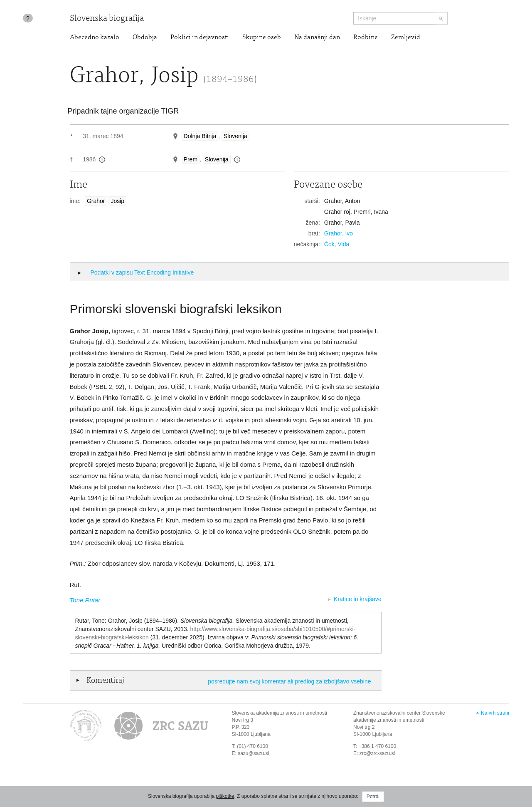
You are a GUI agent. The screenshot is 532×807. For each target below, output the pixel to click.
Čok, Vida (337, 244)
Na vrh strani (495, 713)
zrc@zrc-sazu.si (377, 753)
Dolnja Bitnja (200, 136)
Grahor (96, 201)
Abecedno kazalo (95, 37)
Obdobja (145, 37)
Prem (191, 159)
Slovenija (235, 136)
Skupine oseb (262, 37)
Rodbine (366, 37)
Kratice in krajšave (357, 599)
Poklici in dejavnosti (200, 37)
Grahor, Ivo (339, 233)
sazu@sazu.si (253, 753)
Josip (117, 201)
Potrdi (373, 797)
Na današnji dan (317, 37)
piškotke (225, 796)
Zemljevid (406, 37)
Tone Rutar (85, 600)
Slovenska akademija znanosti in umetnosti (280, 713)
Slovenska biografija (107, 19)
